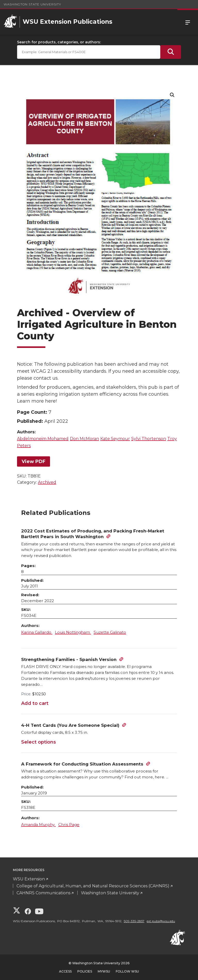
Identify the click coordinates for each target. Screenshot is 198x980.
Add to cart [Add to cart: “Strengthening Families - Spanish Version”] (35, 703)
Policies (85, 971)
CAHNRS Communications (43, 893)
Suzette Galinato (110, 632)
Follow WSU (127, 971)
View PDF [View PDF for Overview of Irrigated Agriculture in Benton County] (34, 461)
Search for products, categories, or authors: (59, 42)
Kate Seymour (115, 439)
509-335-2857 (134, 921)
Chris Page (69, 824)
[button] (172, 95)
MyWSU (104, 971)
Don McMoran (84, 439)
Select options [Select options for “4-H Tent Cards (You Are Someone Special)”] (39, 742)
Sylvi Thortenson (149, 439)
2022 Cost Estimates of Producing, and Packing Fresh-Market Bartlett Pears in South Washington (93, 534)
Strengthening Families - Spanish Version (69, 659)
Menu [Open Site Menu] (188, 22)
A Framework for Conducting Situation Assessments (82, 764)
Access (65, 971)
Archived (47, 482)
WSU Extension (29, 879)
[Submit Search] (171, 52)
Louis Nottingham (73, 632)
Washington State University (32, 4)
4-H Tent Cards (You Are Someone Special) (70, 725)
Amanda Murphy (38, 824)
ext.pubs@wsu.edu (161, 921)
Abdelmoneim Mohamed (43, 439)
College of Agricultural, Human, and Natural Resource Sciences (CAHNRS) (93, 886)
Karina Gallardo (37, 632)
